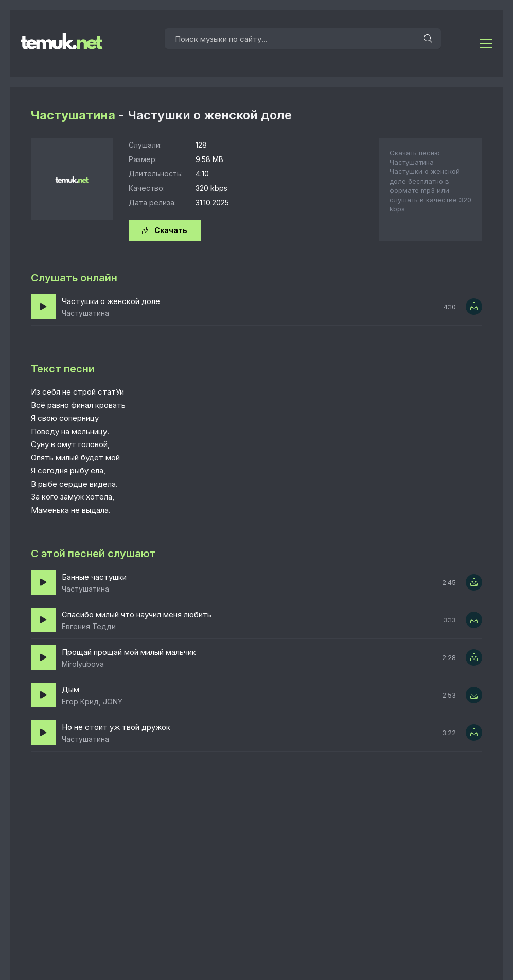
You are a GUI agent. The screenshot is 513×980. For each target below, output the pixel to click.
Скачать (165, 230)
